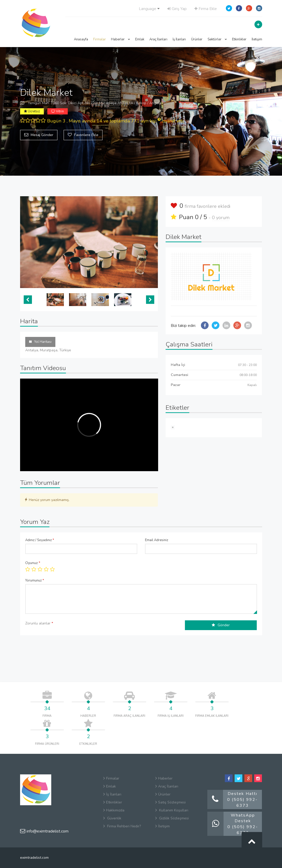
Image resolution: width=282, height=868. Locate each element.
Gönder (221, 625)
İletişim (257, 39)
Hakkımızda (114, 810)
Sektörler (217, 39)
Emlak (140, 39)
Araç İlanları (158, 39)
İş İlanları (179, 39)
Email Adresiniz (157, 540)
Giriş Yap (177, 9)
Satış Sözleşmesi (170, 802)
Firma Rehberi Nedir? (122, 826)
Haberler (121, 39)
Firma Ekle (206, 9)
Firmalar (100, 39)
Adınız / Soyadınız (40, 540)
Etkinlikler (239, 39)
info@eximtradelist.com (44, 831)
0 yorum (221, 218)
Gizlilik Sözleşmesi (172, 818)
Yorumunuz (35, 580)
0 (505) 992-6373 (242, 803)
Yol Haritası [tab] (40, 342)
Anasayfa (81, 39)
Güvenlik (112, 818)
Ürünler (197, 39)
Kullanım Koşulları (172, 810)
